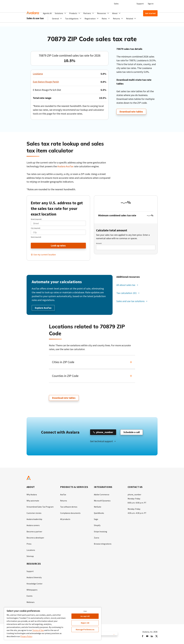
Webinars (31, 602)
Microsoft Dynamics (102, 501)
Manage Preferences (85, 629)
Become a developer (35, 538)
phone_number (134, 495)
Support (140, 4)
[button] (61, 13)
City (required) (36, 228)
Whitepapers (32, 590)
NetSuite (98, 507)
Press (29, 544)
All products (65, 520)
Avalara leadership (35, 520)
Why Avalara (32, 495)
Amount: (99, 243)
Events (30, 596)
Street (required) (36, 219)
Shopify (97, 526)
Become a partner (34, 532)
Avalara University (34, 578)
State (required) (36, 237)
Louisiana (38, 74)
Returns (64, 501)
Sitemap (30, 556)
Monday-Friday (134, 499)
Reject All (85, 623)
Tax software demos (69, 507)
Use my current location (45, 255)
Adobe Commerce (102, 495)
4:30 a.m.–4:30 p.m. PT (137, 514)
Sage (96, 520)
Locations (31, 550)
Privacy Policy (26, 636)
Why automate (33, 501)
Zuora (96, 538)
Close (85, 611)
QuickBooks (99, 514)
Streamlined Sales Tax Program (40, 507)
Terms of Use (38, 630)
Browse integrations (103, 544)
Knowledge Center (35, 584)
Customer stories (34, 514)
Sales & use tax (35, 26)
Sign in (151, 4)
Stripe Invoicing (101, 532)
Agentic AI (47, 13)
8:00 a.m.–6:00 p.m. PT (137, 503)
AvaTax (63, 495)
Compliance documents (70, 514)
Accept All (85, 616)
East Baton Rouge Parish (46, 82)
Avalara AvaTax (65, 166)
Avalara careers (33, 526)
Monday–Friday (134, 509)
